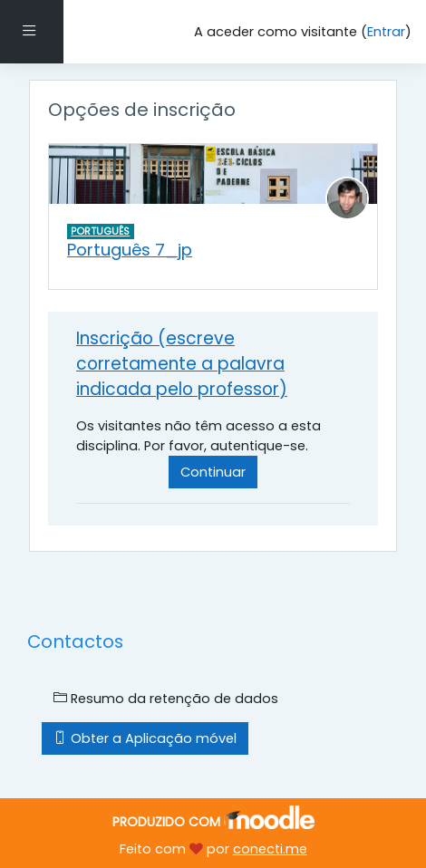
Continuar (213, 472)
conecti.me (270, 849)
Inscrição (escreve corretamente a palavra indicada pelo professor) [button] (182, 364)
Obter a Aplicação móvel (145, 738)
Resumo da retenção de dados (166, 699)
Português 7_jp (130, 250)
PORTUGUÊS (100, 231)
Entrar (386, 32)
